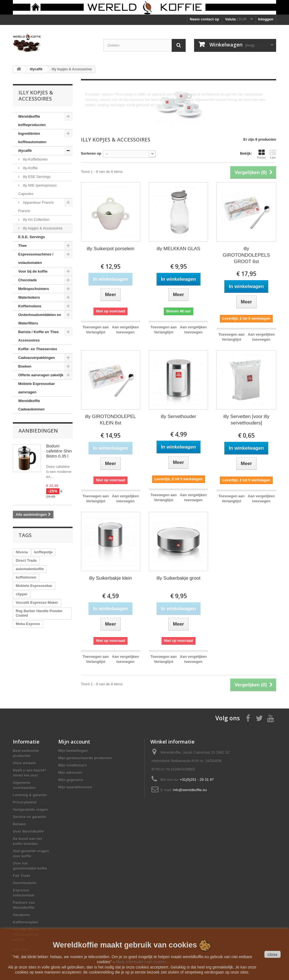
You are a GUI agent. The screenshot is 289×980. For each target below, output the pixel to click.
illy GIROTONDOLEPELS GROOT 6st (246, 255)
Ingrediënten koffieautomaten (32, 138)
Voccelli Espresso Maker (37, 602)
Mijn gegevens (71, 780)
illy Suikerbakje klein (110, 578)
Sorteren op (91, 153)
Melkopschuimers (34, 289)
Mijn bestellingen (73, 751)
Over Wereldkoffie (28, 831)
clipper (22, 594)
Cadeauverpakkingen (37, 358)
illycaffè (25, 151)
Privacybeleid (25, 802)
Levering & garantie (30, 795)
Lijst (273, 154)
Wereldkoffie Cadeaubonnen (31, 405)
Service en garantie (30, 817)
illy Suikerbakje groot (179, 578)
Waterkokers (29, 297)
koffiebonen (26, 577)
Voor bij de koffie (33, 271)
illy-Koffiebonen (35, 159)
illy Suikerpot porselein (111, 249)
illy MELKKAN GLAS (178, 249)
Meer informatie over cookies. (142, 962)
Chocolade (27, 280)
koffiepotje (43, 552)
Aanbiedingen (38, 431)
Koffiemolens (30, 306)
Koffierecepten (26, 922)
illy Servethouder (179, 416)
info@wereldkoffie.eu (190, 790)
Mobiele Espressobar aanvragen (37, 388)
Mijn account (74, 742)
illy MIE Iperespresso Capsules (37, 190)
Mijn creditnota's (73, 765)
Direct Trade (26, 560)
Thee (22, 246)
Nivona (22, 552)
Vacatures (21, 915)
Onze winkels (24, 763)
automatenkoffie (30, 569)
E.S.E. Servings (32, 237)
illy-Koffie (30, 168)
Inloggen (266, 19)
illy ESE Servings (36, 177)
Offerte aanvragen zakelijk (41, 375)
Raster (262, 154)
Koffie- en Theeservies (38, 349)
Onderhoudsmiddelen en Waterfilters (40, 319)
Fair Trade (22, 876)
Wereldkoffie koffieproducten (32, 121)
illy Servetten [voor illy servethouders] (246, 420)
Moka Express (28, 624)
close (272, 955)
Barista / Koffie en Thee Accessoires (38, 336)
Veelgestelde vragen (30, 810)
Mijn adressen (70, 773)
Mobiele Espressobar (34, 586)
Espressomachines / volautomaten (36, 258)
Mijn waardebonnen (75, 787)
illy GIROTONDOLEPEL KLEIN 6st (111, 420)
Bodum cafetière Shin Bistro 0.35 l (59, 451)
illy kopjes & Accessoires (42, 228)
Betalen (19, 824)
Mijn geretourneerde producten (85, 758)
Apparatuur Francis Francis (36, 207)
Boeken (25, 366)
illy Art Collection (36, 220)
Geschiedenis (25, 883)
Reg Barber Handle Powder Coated (39, 613)
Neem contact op (205, 19)
